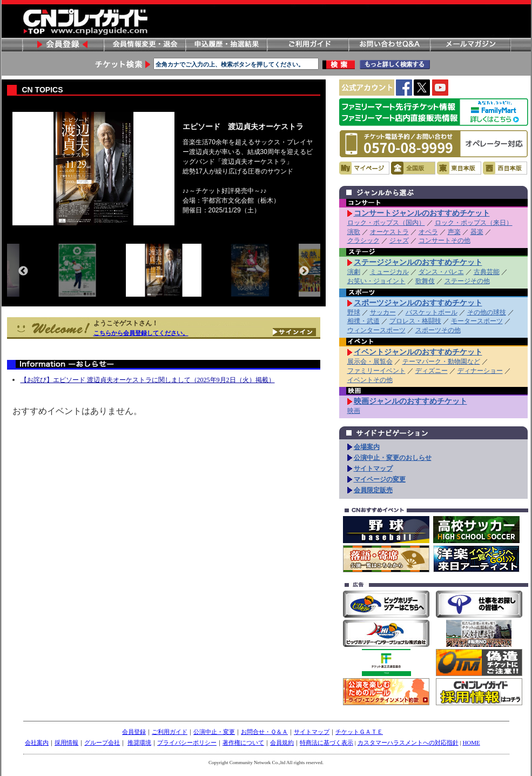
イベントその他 (370, 380)
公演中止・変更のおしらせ (393, 458)
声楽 (454, 232)
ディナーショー (480, 371)
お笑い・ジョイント (376, 281)
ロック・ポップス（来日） (474, 223)
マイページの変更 (380, 479)
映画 (354, 411)
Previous (23, 271)
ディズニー (432, 371)
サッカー (383, 312)
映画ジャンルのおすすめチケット (410, 401)
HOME (471, 742)
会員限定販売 (373, 490)
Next (304, 271)
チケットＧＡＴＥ (359, 732)
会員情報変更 (144, 45)
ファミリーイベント (376, 371)
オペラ (428, 232)
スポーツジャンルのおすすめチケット (418, 303)
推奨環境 (139, 742)
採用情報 (66, 742)
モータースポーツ (477, 321)
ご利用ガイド (307, 45)
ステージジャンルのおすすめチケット (418, 262)
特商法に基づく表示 (326, 742)
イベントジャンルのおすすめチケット (418, 352)
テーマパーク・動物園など (441, 362)
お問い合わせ (389, 45)
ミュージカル (389, 272)
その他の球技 (487, 312)
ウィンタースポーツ (376, 330)
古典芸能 (487, 272)
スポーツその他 (438, 330)
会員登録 (63, 45)
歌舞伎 (425, 281)
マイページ (364, 168)
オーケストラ (389, 232)
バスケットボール (432, 312)
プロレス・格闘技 (415, 321)
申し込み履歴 (226, 45)
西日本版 (505, 168)
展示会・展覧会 (370, 362)
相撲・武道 (363, 321)
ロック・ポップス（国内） (386, 223)
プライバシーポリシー (187, 742)
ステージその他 (467, 281)
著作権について (243, 742)
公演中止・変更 (214, 732)
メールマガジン (470, 45)
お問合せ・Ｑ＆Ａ (264, 732)
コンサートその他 (445, 240)
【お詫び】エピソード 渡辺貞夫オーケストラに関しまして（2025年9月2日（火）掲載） (148, 380)
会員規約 (282, 742)
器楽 (477, 232)
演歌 (354, 232)
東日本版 (459, 168)
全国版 (413, 168)
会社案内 (37, 742)
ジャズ (399, 240)
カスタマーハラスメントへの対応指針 (408, 742)
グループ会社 (102, 742)
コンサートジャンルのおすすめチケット (422, 213)
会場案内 (367, 447)
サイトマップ (373, 469)
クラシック (363, 240)
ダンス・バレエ (441, 272)
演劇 (354, 272)
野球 (354, 312)
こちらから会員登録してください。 (141, 333)
